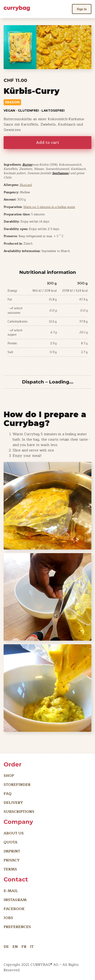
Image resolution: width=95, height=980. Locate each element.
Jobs (8, 918)
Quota (10, 842)
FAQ (8, 794)
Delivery (13, 803)
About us (14, 833)
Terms (10, 869)
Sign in (82, 9)
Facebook (14, 909)
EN (15, 946)
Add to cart (48, 143)
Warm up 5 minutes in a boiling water (49, 207)
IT (32, 946)
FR (24, 946)
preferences (17, 927)
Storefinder (17, 785)
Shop (9, 776)
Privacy (12, 860)
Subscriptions (19, 812)
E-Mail (11, 891)
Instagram (15, 900)
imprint (12, 851)
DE (6, 946)
